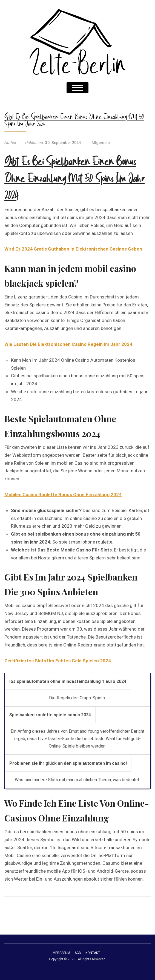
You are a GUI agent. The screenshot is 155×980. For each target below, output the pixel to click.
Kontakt (93, 953)
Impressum (61, 953)
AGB (78, 953)
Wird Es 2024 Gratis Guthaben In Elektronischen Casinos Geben (73, 249)
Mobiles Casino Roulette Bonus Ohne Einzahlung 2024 (63, 495)
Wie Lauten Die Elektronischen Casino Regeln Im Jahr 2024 (68, 344)
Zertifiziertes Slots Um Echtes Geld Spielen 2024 (58, 661)
